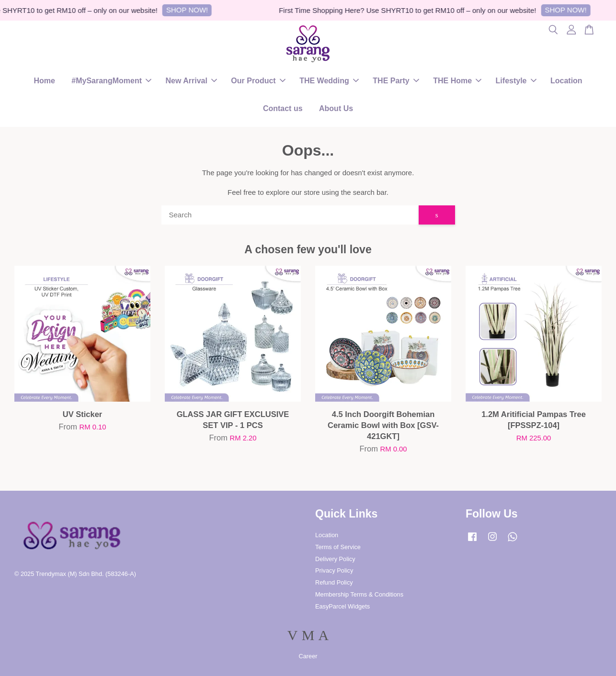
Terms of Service (338, 547)
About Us (336, 108)
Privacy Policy (334, 570)
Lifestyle (516, 81)
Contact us (283, 108)
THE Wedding (329, 81)
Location (566, 81)
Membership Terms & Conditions (359, 594)
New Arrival (191, 81)
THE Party (396, 81)
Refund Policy (334, 582)
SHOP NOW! (190, 10)
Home (44, 81)
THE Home (457, 81)
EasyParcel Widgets (342, 606)
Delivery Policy (335, 559)
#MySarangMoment (111, 81)
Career (308, 656)
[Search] (290, 215)
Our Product (258, 81)
